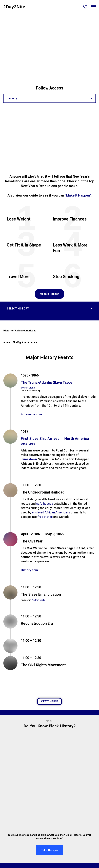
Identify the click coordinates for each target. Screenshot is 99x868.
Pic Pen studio (39, 600)
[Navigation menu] (93, 7)
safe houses (45, 504)
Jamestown (29, 459)
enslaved (38, 512)
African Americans (57, 512)
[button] (85, 7)
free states (45, 517)
